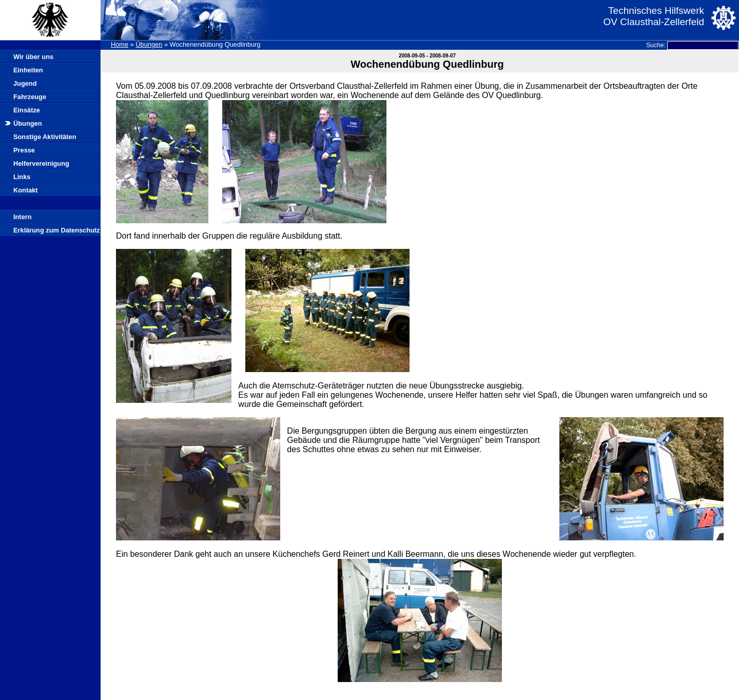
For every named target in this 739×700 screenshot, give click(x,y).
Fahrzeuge (30, 97)
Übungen (149, 44)
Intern (23, 217)
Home (120, 44)
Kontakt (26, 190)
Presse (24, 150)
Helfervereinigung (41, 163)
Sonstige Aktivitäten (45, 137)
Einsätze (27, 110)
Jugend (25, 83)
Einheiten (28, 70)
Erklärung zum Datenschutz (57, 230)
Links (22, 177)
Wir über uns (33, 57)
